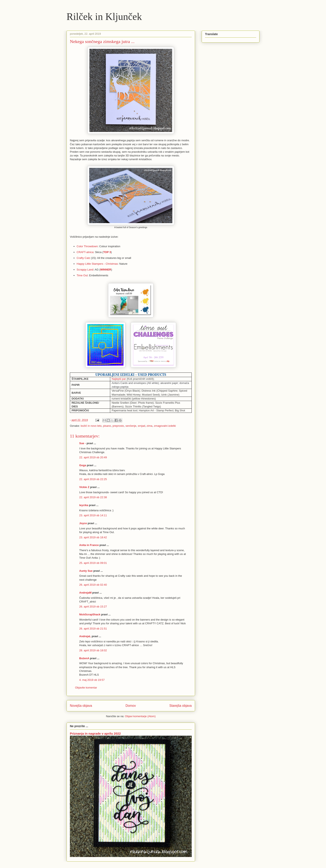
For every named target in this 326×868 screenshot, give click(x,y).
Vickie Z (84, 487)
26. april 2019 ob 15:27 (93, 607)
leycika (84, 505)
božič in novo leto (91, 426)
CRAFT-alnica (85, 252)
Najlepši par (119, 379)
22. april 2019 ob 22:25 (93, 479)
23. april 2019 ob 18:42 (93, 537)
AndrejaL (85, 636)
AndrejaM (85, 593)
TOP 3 (107, 252)
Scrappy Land (85, 270)
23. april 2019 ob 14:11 (93, 515)
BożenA (84, 658)
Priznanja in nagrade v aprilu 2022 (95, 733)
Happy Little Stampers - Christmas (97, 264)
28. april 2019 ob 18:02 (93, 650)
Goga (83, 465)
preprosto (118, 426)
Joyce (83, 523)
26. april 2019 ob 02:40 (93, 585)
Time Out (82, 275)
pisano (107, 426)
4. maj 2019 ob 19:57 (92, 680)
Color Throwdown (87, 246)
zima (149, 426)
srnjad (141, 426)
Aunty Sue (86, 571)
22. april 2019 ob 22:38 (93, 497)
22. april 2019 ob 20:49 (93, 457)
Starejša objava (181, 706)
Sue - (83, 443)
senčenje (131, 426)
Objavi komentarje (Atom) (140, 716)
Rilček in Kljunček (104, 17)
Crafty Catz (83, 258)
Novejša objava (81, 706)
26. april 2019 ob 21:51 (93, 629)
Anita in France (89, 545)
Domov (131, 706)
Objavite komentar (86, 688)
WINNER (106, 270)
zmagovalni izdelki (165, 426)
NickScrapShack (90, 614)
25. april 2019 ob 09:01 (93, 563)
